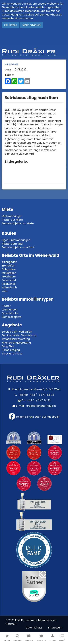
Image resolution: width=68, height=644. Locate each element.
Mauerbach (9, 273)
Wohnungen (10, 310)
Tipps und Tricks (12, 354)
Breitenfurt (9, 266)
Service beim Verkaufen (17, 332)
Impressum (55, 628)
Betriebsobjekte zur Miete (18, 223)
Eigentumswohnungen (16, 240)
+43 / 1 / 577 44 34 (42, 395)
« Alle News (11, 64)
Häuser (6, 306)
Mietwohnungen (12, 216)
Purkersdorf (9, 280)
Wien (5, 291)
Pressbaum (9, 277)
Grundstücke (10, 313)
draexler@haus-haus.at (41, 406)
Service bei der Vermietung (19, 335)
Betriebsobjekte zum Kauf (18, 247)
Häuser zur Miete (12, 220)
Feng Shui (8, 346)
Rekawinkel (9, 284)
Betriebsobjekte (12, 317)
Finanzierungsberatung (16, 343)
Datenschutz (34, 628)
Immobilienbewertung (16, 339)
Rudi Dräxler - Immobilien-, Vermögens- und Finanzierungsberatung (34, 52)
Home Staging (11, 350)
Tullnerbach (9, 287)
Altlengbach (9, 262)
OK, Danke (11, 25)
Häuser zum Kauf (13, 244)
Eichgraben (9, 269)
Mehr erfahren (32, 25)
